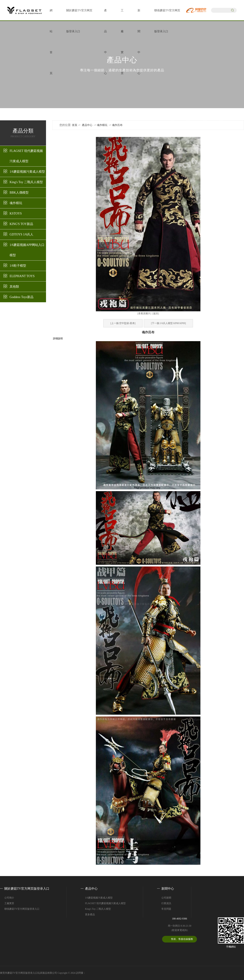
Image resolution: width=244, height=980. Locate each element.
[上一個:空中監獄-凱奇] (123, 323)
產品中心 (87, 125)
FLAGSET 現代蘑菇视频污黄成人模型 (26, 156)
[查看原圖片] (144, 313)
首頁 (75, 125)
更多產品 (90, 915)
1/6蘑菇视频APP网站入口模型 (27, 250)
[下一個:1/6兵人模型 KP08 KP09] (168, 323)
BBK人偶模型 (19, 193)
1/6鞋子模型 (18, 266)
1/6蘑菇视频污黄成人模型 (27, 172)
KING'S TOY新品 (21, 224)
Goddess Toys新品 (22, 297)
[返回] (156, 313)
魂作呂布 (117, 125)
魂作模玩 (16, 203)
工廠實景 (9, 903)
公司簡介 (9, 898)
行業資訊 (166, 903)
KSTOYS (16, 213)
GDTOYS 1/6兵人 (21, 234)
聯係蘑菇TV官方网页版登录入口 (22, 909)
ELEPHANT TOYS (22, 276)
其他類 (14, 287)
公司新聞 (166, 898)
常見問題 (166, 909)
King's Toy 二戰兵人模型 (26, 182)
